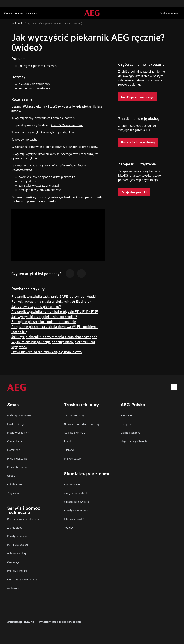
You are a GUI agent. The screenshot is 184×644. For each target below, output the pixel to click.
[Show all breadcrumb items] (6, 23)
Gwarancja (13, 562)
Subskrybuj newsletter (77, 502)
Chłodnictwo (14, 484)
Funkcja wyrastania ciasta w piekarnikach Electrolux (51, 301)
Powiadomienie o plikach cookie (59, 622)
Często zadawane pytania (22, 579)
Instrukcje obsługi (18, 545)
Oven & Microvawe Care (67, 125)
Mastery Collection (18, 432)
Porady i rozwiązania (76, 510)
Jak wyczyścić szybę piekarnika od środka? (44, 316)
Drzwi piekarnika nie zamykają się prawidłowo (47, 352)
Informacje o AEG (74, 519)
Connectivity (15, 441)
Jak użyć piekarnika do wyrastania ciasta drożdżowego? (54, 336)
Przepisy (126, 424)
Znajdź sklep (15, 527)
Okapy (11, 476)
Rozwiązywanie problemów (23, 519)
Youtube (69, 527)
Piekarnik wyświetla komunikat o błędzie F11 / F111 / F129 (55, 311)
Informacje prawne (21, 622)
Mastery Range (16, 424)
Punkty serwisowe (18, 536)
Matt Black (13, 450)
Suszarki (69, 450)
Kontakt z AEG (73, 484)
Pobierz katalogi (17, 553)
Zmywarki (13, 493)
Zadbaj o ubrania (74, 415)
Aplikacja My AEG (75, 432)
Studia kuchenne (131, 432)
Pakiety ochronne (17, 571)
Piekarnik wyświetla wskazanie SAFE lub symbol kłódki (54, 296)
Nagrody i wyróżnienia (134, 441)
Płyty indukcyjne (17, 458)
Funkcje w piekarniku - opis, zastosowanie (44, 321)
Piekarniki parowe (18, 467)
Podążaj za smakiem (19, 415)
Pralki (67, 441)
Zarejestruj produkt (75, 493)
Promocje (126, 415)
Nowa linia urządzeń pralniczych (83, 424)
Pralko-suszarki (73, 458)
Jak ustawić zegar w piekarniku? (36, 306)
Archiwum (13, 588)
